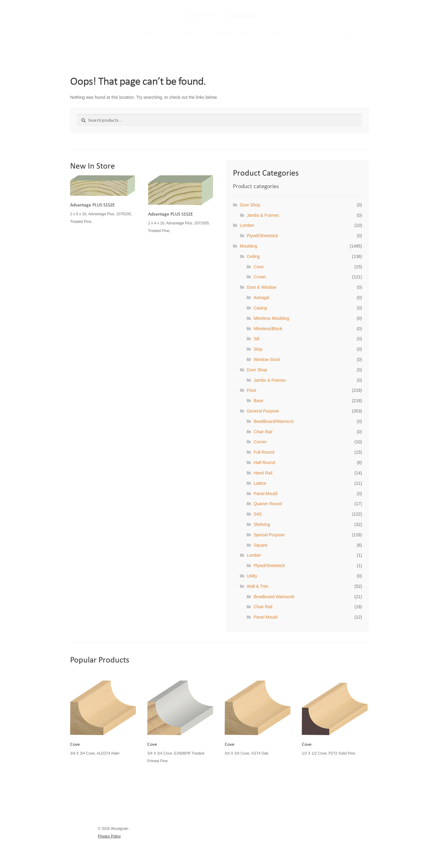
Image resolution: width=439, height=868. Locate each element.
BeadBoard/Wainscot (274, 421)
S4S (258, 514)
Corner (260, 442)
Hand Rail (263, 473)
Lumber (247, 225)
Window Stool (267, 359)
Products (186, 38)
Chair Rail (263, 432)
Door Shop (250, 205)
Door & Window (261, 287)
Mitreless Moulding (271, 318)
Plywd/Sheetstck (262, 236)
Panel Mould (266, 494)
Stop (258, 349)
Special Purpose (269, 535)
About (148, 38)
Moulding (249, 246)
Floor (252, 390)
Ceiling (253, 256)
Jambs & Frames (263, 215)
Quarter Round (268, 504)
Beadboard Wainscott (274, 597)
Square (261, 545)
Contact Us (280, 38)
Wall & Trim (257, 586)
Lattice (260, 483)
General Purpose (263, 411)
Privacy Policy (109, 836)
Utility (252, 576)
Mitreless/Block (268, 329)
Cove (259, 267)
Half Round (264, 463)
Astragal (261, 298)
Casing (260, 308)
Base (259, 401)
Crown (260, 277)
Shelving (262, 524)
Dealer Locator (235, 38)
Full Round (264, 452)
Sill (257, 339)
